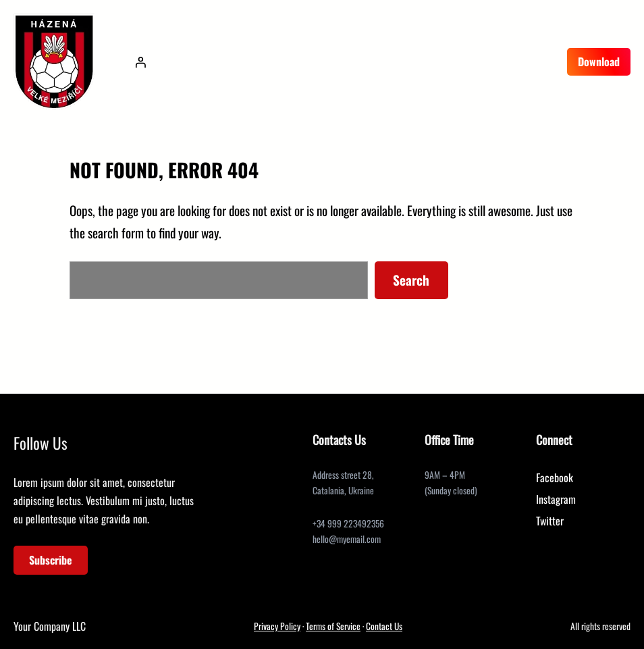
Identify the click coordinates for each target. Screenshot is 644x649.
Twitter (550, 521)
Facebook (555, 477)
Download (599, 61)
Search (411, 280)
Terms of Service (333, 626)
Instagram (556, 499)
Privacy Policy (277, 626)
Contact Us (384, 626)
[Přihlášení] (140, 62)
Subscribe (51, 560)
